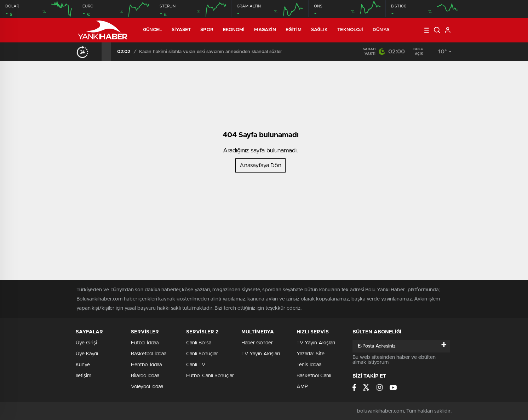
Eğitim (294, 30)
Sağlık (320, 30)
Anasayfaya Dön (260, 165)
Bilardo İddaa (145, 376)
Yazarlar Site (311, 354)
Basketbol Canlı (314, 376)
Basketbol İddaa (149, 354)
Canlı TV (196, 365)
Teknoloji (350, 30)
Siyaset (181, 30)
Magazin (265, 30)
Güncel (153, 30)
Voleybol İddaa (147, 387)
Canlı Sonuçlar (202, 354)
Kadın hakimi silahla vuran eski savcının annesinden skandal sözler (211, 52)
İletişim (84, 376)
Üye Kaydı (87, 354)
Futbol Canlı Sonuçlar (210, 376)
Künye (83, 365)
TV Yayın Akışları (261, 354)
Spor (207, 30)
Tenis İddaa (309, 365)
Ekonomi (234, 30)
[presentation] (97, 52)
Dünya (381, 30)
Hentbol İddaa (146, 365)
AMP (302, 387)
